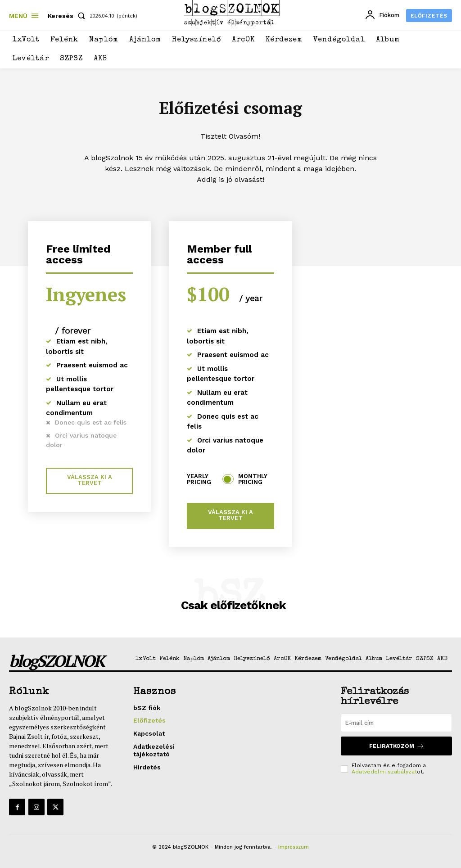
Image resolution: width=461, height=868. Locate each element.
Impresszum (294, 847)
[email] (396, 723)
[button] (68, 16)
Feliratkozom (397, 746)
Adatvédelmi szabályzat (384, 772)
